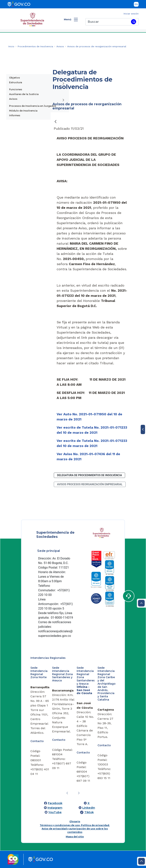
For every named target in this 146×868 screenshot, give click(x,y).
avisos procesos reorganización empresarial (90, 484)
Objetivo (15, 78)
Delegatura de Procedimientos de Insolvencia (89, 475)
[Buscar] (108, 22)
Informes (15, 115)
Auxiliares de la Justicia (24, 94)
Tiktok (89, 812)
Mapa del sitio (75, 837)
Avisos (13, 99)
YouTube (55, 812)
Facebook (55, 803)
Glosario (75, 821)
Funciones (16, 89)
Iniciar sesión (131, 14)
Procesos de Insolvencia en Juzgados (33, 106)
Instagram (55, 808)
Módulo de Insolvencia (23, 111)
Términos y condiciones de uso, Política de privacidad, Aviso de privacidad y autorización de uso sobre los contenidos (75, 829)
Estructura (16, 82)
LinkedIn (89, 808)
